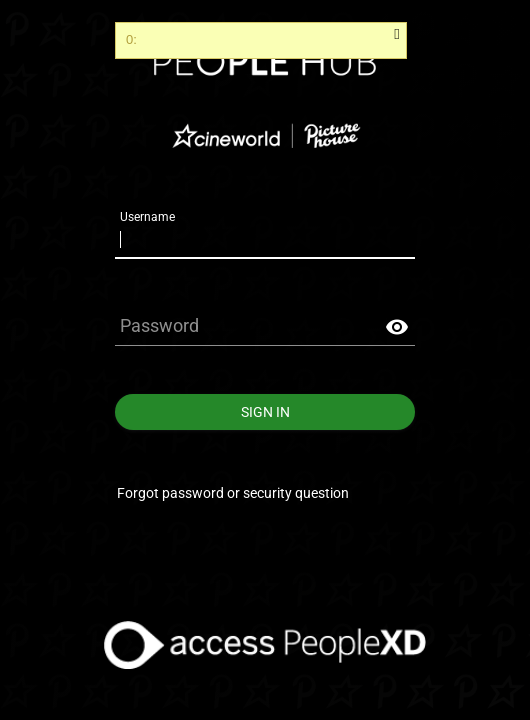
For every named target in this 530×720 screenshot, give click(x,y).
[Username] (265, 239)
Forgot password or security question (233, 493)
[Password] (265, 326)
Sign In (265, 412)
